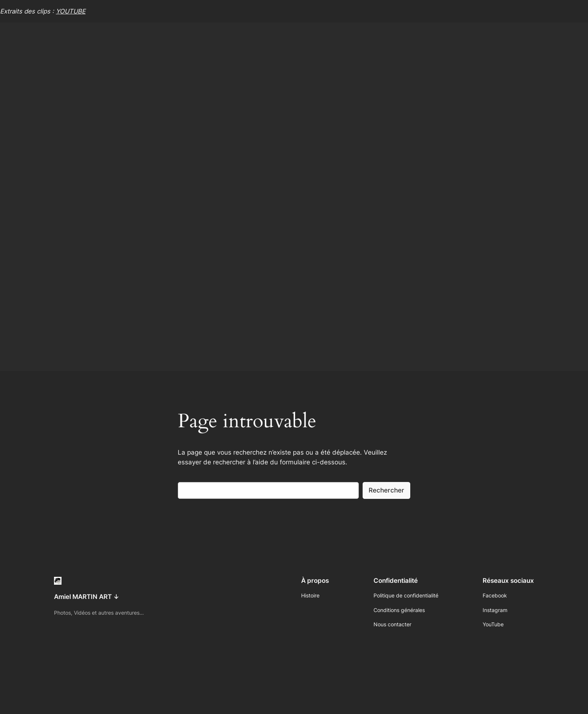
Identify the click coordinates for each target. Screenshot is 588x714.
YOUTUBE (71, 11)
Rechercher (386, 490)
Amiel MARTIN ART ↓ (87, 597)
